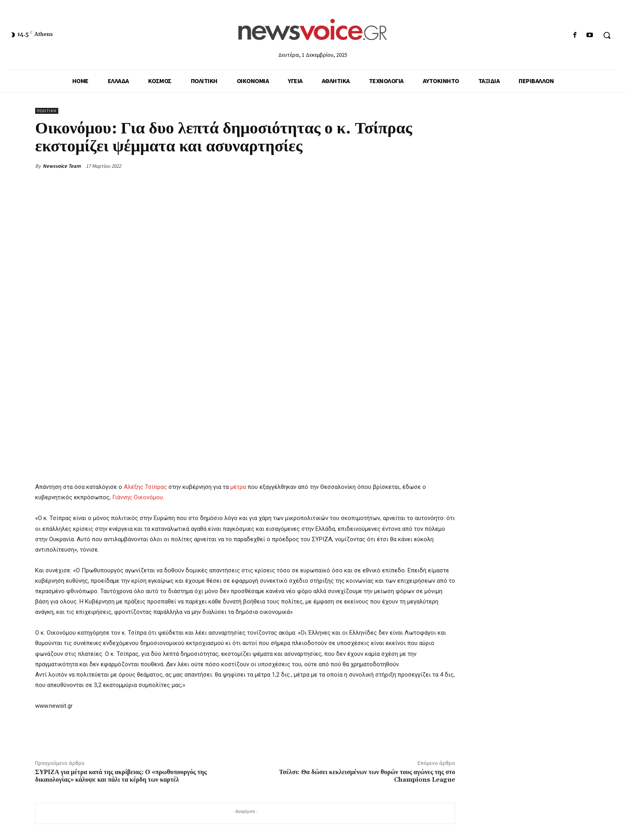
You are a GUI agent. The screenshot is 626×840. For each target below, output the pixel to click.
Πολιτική (47, 111)
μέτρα (238, 487)
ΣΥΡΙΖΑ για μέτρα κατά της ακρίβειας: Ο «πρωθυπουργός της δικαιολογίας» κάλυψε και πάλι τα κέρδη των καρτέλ (121, 776)
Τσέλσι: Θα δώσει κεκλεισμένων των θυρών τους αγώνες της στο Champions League (367, 776)
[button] (607, 35)
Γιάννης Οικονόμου (138, 497)
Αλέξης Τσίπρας (145, 487)
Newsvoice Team (62, 166)
